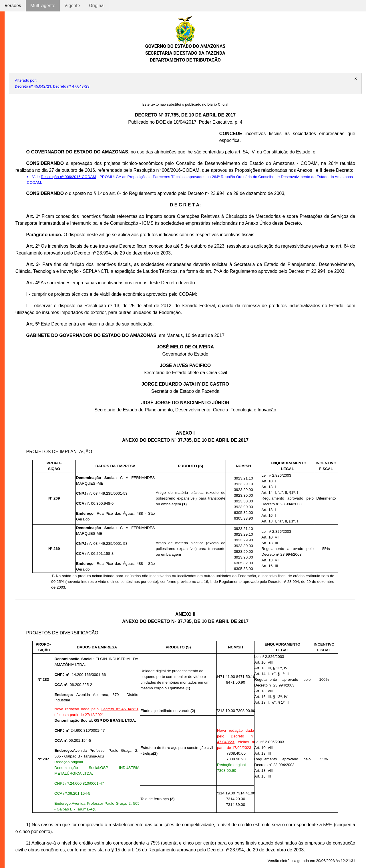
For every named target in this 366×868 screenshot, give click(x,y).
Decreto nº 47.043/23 (71, 86)
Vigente (72, 6)
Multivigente (43, 6)
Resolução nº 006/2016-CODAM (68, 177)
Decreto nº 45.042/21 (33, 86)
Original (97, 6)
